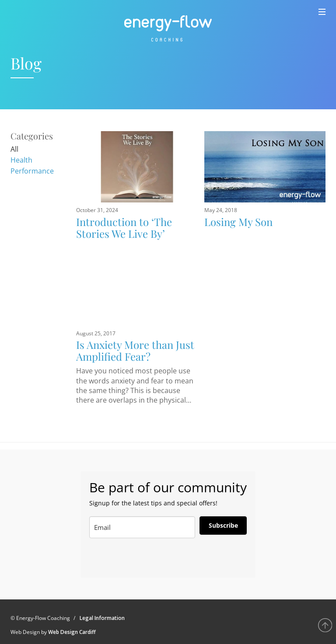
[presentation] (133, 558)
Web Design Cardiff (72, 632)
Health (21, 160)
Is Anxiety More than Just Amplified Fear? (135, 350)
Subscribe (223, 525)
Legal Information (102, 618)
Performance (32, 171)
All (14, 149)
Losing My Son (238, 222)
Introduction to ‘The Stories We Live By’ (124, 227)
